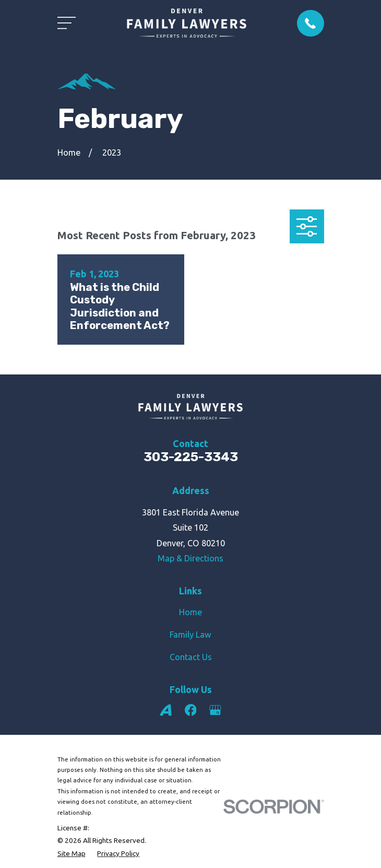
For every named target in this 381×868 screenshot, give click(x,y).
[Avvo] (166, 710)
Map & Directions (190, 558)
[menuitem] (72, 853)
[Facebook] (191, 710)
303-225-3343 (191, 457)
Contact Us (191, 657)
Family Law (190, 635)
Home (190, 612)
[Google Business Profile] (215, 710)
